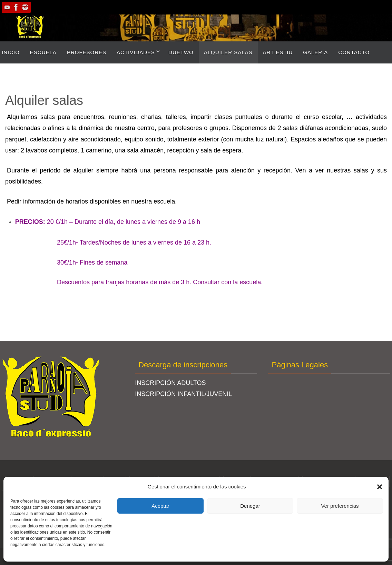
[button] (380, 487)
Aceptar (160, 506)
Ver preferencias (340, 506)
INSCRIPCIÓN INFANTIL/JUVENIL (183, 394)
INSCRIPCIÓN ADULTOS (170, 383)
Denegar (250, 506)
